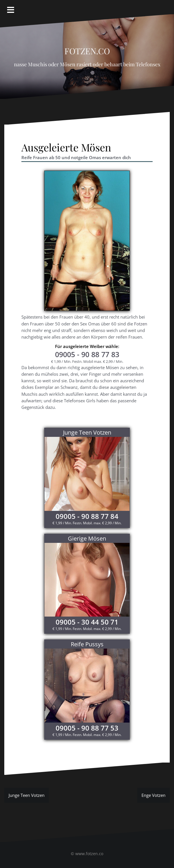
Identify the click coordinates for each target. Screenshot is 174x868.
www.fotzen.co (89, 854)
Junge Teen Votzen (27, 795)
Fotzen (141, 324)
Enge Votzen (153, 795)
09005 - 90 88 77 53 (87, 728)
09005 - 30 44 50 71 (87, 622)
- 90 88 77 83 (87, 354)
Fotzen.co (87, 49)
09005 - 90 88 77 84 (87, 516)
